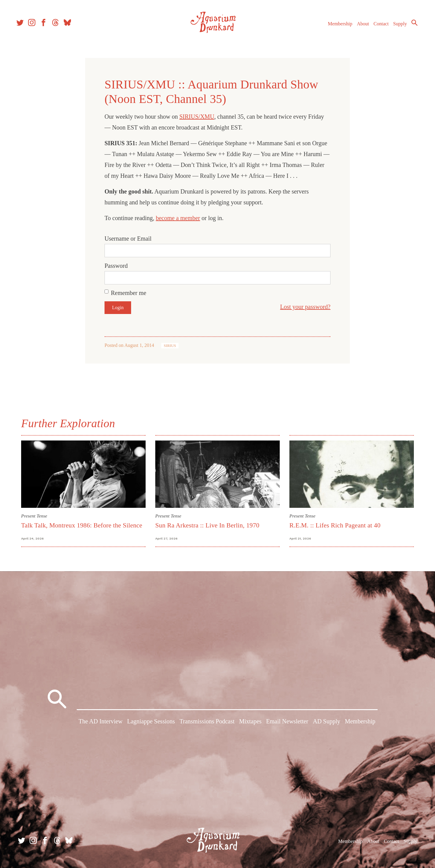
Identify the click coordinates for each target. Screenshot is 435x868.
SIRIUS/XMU (197, 117)
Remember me (129, 293)
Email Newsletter (287, 723)
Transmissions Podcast (207, 723)
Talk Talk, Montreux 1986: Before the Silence (82, 525)
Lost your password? (305, 307)
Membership (336, 27)
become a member (178, 218)
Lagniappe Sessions (151, 723)
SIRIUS (170, 346)
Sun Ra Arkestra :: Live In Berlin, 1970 (207, 525)
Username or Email (128, 239)
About (359, 27)
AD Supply (327, 723)
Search (411, 26)
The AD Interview (101, 723)
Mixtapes (250, 723)
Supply (396, 27)
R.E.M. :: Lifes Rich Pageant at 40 (335, 525)
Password (116, 266)
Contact (378, 27)
